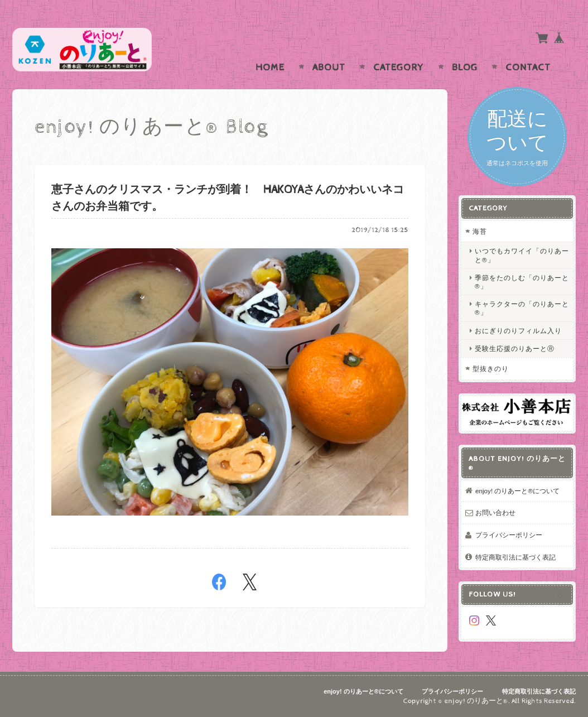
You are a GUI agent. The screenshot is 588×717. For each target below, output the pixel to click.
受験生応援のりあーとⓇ (515, 348)
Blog (465, 68)
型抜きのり (491, 369)
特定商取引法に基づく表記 (515, 557)
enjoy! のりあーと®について (517, 491)
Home (270, 68)
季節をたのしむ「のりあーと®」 (522, 282)
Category (399, 68)
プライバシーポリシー (509, 535)
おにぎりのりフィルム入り (518, 331)
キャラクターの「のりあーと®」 (522, 308)
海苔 (480, 231)
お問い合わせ (495, 513)
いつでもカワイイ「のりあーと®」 (522, 255)
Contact (528, 68)
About (329, 68)
